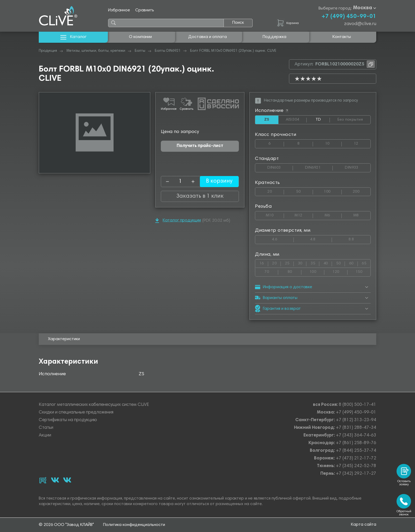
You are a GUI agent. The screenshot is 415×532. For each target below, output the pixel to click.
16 (264, 263)
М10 (275, 215)
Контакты (342, 37)
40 (328, 263)
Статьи (46, 428)
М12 (304, 215)
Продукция (48, 51)
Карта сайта (364, 525)
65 (366, 263)
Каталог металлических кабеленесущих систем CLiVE (94, 405)
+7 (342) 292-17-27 (356, 474)
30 (302, 263)
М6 (333, 215)
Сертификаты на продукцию (68, 420)
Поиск (238, 23)
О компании (140, 37)
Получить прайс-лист (200, 146)
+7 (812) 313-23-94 (356, 420)
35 (315, 263)
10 (333, 143)
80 (295, 271)
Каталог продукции (178, 220)
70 (271, 271)
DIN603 (280, 167)
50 (304, 191)
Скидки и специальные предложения (76, 413)
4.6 (283, 239)
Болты (140, 51)
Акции (45, 436)
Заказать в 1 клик (200, 196)
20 (276, 191)
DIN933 (358, 167)
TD (323, 121)
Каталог (73, 37)
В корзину (217, 182)
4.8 (321, 239)
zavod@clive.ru (360, 24)
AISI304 (296, 120)
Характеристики (64, 339)
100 (333, 191)
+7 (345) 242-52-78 (356, 466)
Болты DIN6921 (168, 51)
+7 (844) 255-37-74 (356, 451)
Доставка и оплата (208, 37)
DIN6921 (319, 167)
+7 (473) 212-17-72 (356, 459)
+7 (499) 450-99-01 (349, 17)
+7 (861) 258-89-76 (356, 443)
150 (363, 271)
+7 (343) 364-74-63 (356, 436)
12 (362, 143)
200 (362, 191)
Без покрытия (354, 119)
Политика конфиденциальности (134, 525)
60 (353, 263)
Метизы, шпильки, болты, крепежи (96, 51)
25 (289, 263)
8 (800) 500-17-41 (358, 405)
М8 (362, 215)
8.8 (359, 239)
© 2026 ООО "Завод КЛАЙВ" (66, 525)
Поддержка (274, 37)
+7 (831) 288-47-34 (356, 428)
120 (340, 271)
